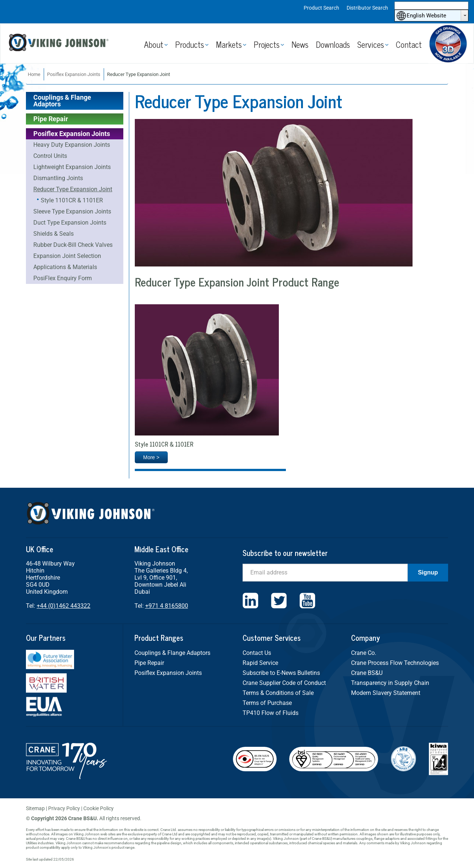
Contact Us (257, 653)
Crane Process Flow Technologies (395, 663)
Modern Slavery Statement (386, 693)
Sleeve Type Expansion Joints (72, 211)
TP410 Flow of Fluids (271, 713)
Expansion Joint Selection (67, 256)
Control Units (50, 156)
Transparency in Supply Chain (390, 683)
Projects (267, 44)
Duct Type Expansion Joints (70, 223)
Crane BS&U (367, 673)
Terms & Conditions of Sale (278, 693)
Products (190, 44)
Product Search (321, 8)
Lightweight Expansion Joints (72, 167)
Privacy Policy (64, 808)
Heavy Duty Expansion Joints (72, 145)
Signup (428, 572)
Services (371, 44)
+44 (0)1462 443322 (64, 606)
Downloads (333, 44)
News (300, 44)
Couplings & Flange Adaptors (62, 101)
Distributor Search (367, 8)
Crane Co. (364, 653)
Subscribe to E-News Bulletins (281, 673)
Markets (229, 44)
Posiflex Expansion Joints (74, 74)
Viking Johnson (60, 44)
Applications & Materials (65, 267)
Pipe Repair (51, 119)
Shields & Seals (54, 234)
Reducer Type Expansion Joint (73, 189)
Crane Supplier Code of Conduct (284, 683)
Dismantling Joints (58, 178)
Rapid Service (260, 663)
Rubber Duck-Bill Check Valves (73, 245)
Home (34, 74)
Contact (409, 44)
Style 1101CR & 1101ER (72, 200)
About (154, 44)
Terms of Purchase (267, 703)
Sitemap (35, 808)
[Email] (325, 573)
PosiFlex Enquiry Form (63, 278)
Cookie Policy (99, 808)
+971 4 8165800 (167, 606)
